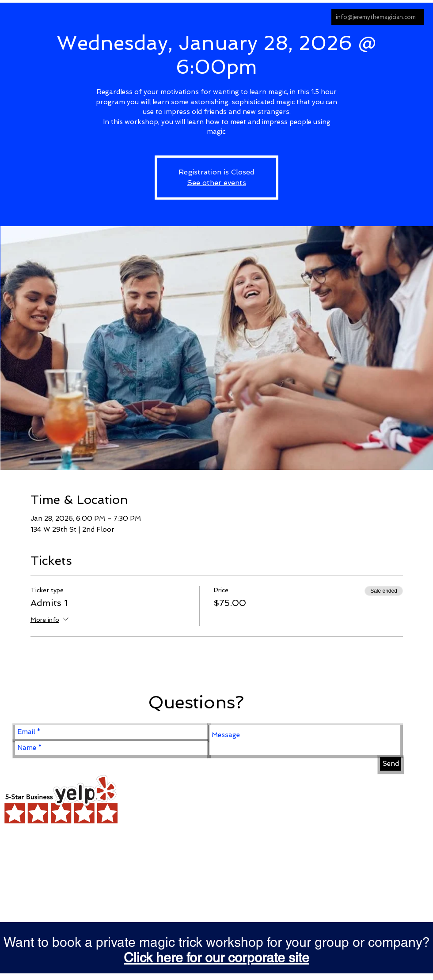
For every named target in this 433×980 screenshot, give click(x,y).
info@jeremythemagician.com (376, 17)
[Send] (391, 764)
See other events (216, 183)
